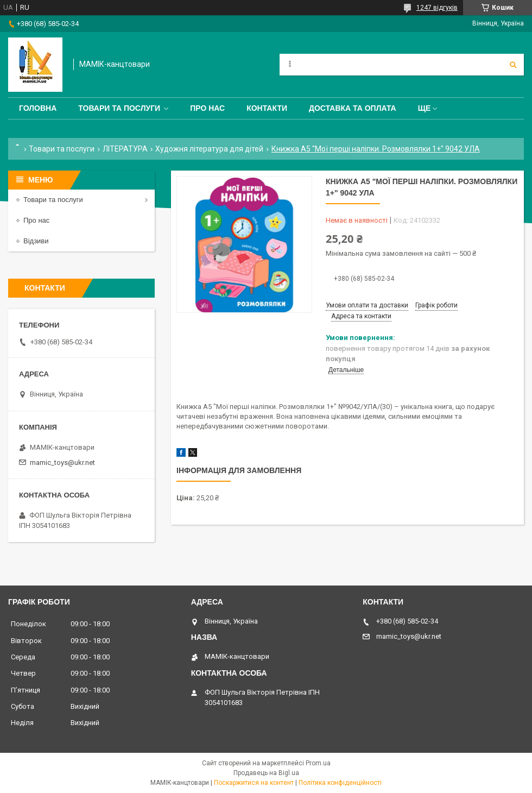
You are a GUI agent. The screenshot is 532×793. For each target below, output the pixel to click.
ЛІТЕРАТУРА (125, 149)
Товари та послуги (119, 108)
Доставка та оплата (353, 108)
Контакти (267, 108)
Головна (38, 108)
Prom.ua (318, 763)
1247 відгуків (437, 8)
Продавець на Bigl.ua (266, 773)
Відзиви (36, 241)
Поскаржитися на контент (254, 783)
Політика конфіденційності (340, 783)
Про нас (207, 108)
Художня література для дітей (209, 149)
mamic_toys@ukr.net (62, 462)
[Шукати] (513, 65)
